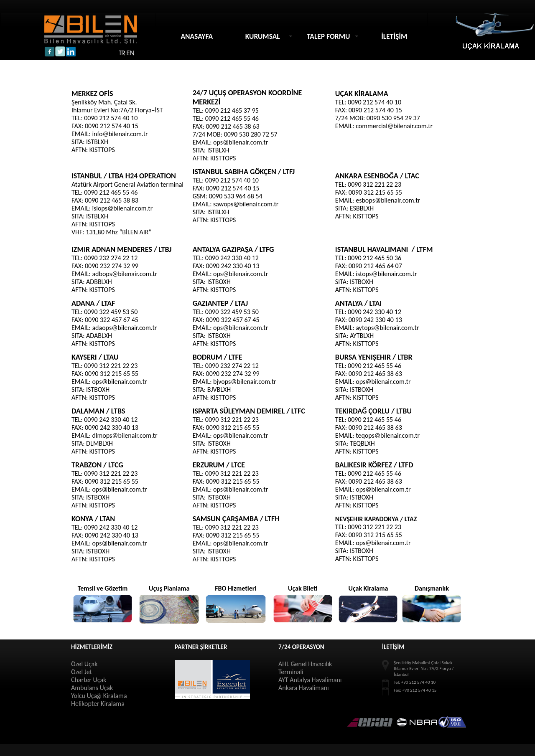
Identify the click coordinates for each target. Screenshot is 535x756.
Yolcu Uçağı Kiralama (99, 696)
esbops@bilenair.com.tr (388, 200)
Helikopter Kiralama (98, 704)
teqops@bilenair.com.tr (388, 435)
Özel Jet (82, 672)
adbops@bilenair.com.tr (125, 274)
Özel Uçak (84, 664)
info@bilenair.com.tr (120, 134)
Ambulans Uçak (92, 688)
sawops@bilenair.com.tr (246, 204)
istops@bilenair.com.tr (386, 274)
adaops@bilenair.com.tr (124, 328)
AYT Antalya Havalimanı (310, 680)
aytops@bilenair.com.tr (387, 328)
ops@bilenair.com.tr (241, 142)
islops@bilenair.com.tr (122, 208)
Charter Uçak (89, 680)
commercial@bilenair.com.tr (394, 126)
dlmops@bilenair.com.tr (125, 435)
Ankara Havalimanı (304, 688)
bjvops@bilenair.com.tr (245, 382)
